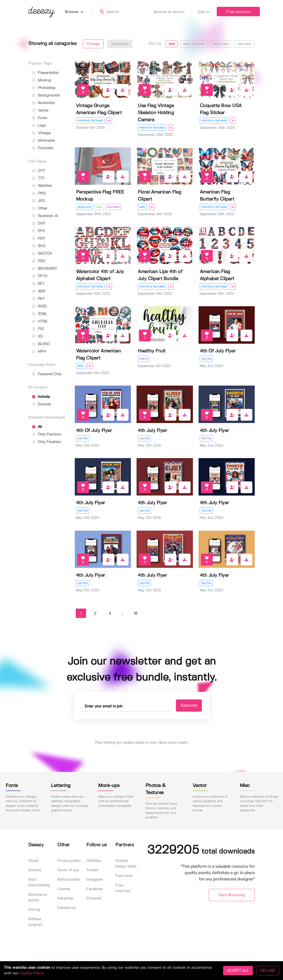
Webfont (42, 186)
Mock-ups (84, 207)
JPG (38, 201)
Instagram (95, 880)
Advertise (65, 898)
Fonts (143, 359)
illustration (44, 103)
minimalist (43, 141)
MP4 (39, 352)
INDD (40, 306)
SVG (39, 246)
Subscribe (189, 705)
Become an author (38, 897)
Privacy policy (69, 861)
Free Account (238, 12)
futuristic (43, 148)
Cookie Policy (31, 973)
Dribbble (94, 861)
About (33, 861)
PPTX (40, 276)
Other (40, 208)
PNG (39, 193)
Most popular (194, 44)
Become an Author (172, 12)
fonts (40, 118)
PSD (39, 261)
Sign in (204, 12)
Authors (35, 870)
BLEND (41, 344)
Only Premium (47, 434)
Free (99, 207)
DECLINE (268, 970)
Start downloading (39, 882)
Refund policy (69, 880)
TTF (38, 178)
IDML (40, 314)
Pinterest (94, 898)
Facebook (95, 889)
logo (39, 126)
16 (136, 614)
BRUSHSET (45, 269)
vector (40, 111)
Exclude (41, 404)
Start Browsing (232, 895)
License (64, 889)
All (37, 427)
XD (37, 337)
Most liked (221, 44)
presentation (45, 73)
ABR (39, 291)
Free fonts (124, 876)
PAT (38, 299)
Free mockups (123, 888)
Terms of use (68, 870)
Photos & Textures (90, 121)
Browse (78, 12)
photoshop (44, 88)
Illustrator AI (45, 216)
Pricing (34, 910)
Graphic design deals (126, 864)
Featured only (47, 374)
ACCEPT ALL (238, 970)
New (172, 44)
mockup (42, 80)
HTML (40, 321)
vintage (41, 133)
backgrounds (46, 95)
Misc (142, 207)
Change (93, 44)
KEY (38, 284)
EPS (38, 231)
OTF (39, 171)
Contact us (66, 908)
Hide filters (120, 44)
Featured (244, 44)
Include (41, 397)
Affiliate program (35, 922)
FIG (38, 329)
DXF (39, 224)
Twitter (92, 870)
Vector (206, 359)
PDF (39, 239)
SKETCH (42, 254)
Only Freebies (46, 442)
